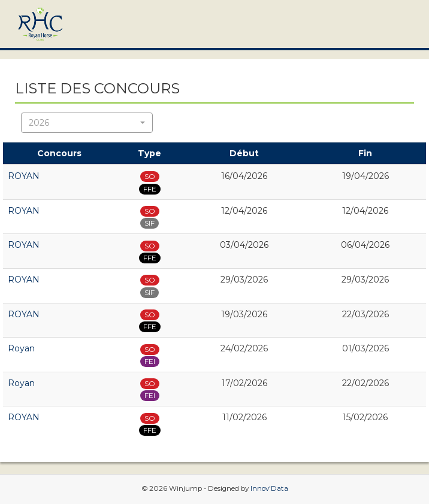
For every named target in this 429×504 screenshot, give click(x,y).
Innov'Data (269, 488)
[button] (87, 123)
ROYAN (24, 176)
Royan (21, 348)
